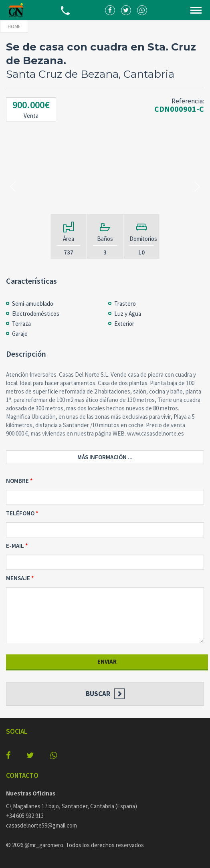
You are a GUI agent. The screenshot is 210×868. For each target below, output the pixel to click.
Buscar (98, 694)
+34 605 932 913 (25, 816)
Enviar (107, 661)
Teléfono (20, 513)
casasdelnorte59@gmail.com (41, 825)
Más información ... (105, 457)
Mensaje (18, 578)
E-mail (15, 546)
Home (14, 26)
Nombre (17, 481)
